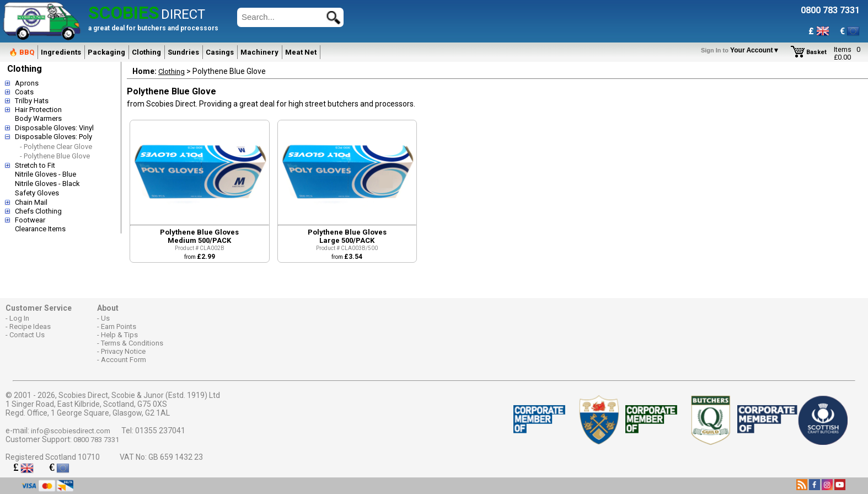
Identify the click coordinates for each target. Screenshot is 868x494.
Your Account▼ (742, 50)
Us (105, 318)
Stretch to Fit (35, 165)
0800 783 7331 (96, 440)
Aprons (27, 83)
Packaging (106, 52)
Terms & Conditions (132, 343)
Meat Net (301, 52)
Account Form (124, 360)
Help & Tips (119, 335)
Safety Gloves (37, 193)
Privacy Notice (123, 351)
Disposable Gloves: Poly (53, 137)
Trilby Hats (32, 101)
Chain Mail (31, 202)
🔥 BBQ (22, 52)
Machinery (259, 52)
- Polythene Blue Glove (55, 156)
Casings (220, 52)
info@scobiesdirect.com (71, 431)
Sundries (183, 52)
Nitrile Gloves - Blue (45, 174)
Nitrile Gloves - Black (47, 184)
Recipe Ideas (30, 326)
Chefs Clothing (38, 211)
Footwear (30, 220)
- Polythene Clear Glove (56, 147)
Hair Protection (38, 110)
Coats (24, 92)
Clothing (146, 52)
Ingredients (61, 52)
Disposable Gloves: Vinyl (54, 128)
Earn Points (119, 326)
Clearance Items (40, 229)
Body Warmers (38, 118)
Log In (19, 318)
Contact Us (27, 335)
